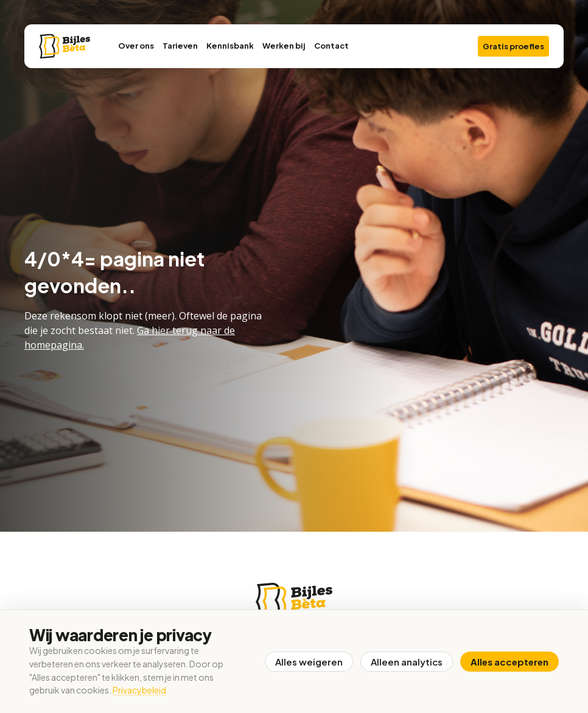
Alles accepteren (509, 662)
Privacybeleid (139, 690)
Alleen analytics (407, 662)
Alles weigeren (309, 662)
